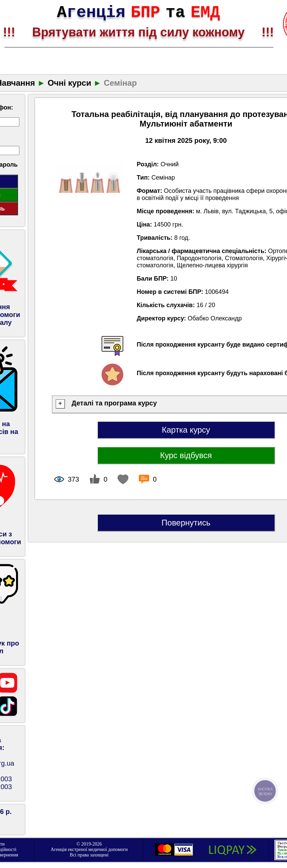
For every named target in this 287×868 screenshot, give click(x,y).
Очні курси (69, 83)
